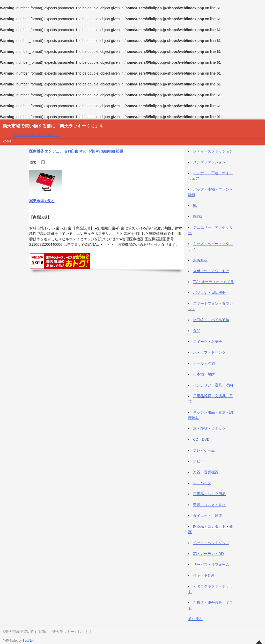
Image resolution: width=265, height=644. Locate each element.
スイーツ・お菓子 (208, 342)
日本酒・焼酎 (204, 374)
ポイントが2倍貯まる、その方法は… (36, 135)
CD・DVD (201, 439)
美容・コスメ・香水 (209, 505)
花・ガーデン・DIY (209, 554)
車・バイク (202, 483)
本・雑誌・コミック (209, 429)
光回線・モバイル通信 (211, 320)
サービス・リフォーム (211, 565)
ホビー (198, 461)
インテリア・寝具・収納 (213, 385)
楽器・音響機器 (206, 472)
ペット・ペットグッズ (211, 543)
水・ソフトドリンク (209, 352)
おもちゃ (200, 260)
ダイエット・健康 (208, 516)
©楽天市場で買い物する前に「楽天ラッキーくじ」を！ (47, 632)
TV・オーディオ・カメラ (214, 282)
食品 (197, 331)
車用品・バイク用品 (209, 494)
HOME (7, 141)
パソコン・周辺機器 (209, 293)
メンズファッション (209, 162)
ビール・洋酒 (204, 363)
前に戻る (195, 619)
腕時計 (198, 216)
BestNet (28, 641)
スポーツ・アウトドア (211, 271)
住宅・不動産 (204, 575)
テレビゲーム (204, 450)
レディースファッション (213, 151)
